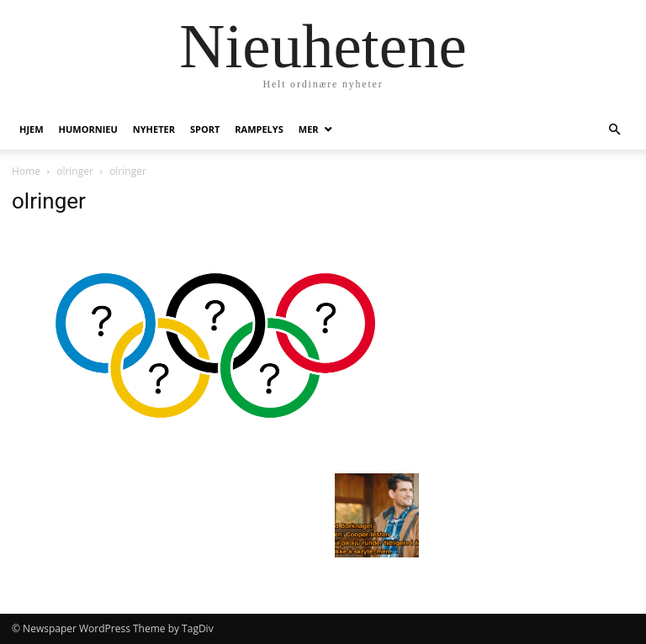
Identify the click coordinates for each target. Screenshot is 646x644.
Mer (309, 129)
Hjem (32, 129)
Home (26, 171)
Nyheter (154, 129)
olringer (75, 171)
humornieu (88, 129)
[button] (614, 130)
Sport (205, 129)
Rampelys (259, 129)
